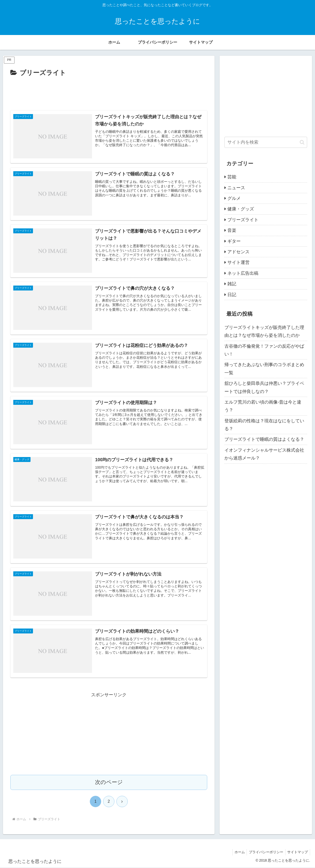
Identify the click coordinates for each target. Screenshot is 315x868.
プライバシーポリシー (264, 852)
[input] (266, 142)
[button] (302, 142)
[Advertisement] (109, 92)
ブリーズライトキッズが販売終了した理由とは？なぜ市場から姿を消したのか (264, 331)
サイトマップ (297, 852)
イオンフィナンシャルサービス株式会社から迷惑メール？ (264, 454)
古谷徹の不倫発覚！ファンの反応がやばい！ (264, 350)
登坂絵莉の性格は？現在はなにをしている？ (264, 425)
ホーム (237, 852)
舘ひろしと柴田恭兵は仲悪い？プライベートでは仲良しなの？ (264, 387)
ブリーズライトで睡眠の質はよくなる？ (264, 439)
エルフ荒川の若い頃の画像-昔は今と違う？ (263, 406)
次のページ (109, 783)
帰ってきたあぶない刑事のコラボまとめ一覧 (264, 369)
